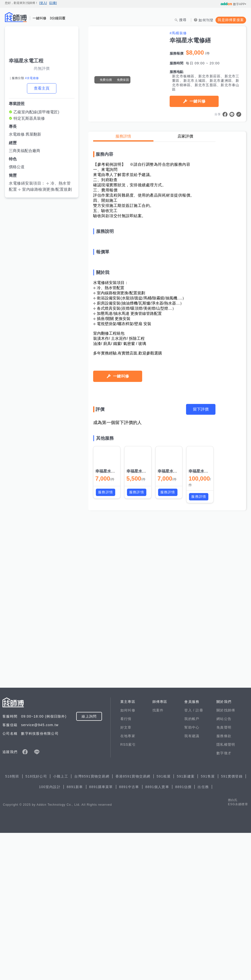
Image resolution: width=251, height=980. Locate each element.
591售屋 (208, 923)
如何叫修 (128, 857)
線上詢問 (89, 863)
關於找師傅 (226, 857)
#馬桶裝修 (178, 33)
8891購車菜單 (101, 934)
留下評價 (201, 719)
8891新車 (75, 934)
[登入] (43, 3)
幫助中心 (192, 874)
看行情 (126, 866)
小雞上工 (61, 923)
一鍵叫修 (197, 101)
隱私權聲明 (226, 892)
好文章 (126, 874)
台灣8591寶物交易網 (92, 923)
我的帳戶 (192, 866)
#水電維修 (32, 78)
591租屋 (164, 923)
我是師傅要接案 (231, 20)
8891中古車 (129, 934)
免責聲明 (224, 874)
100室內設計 (50, 934)
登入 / (190, 857)
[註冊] (53, 3)
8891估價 (183, 934)
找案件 (158, 857)
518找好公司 (36, 923)
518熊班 (12, 923)
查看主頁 (42, 88)
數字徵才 (224, 900)
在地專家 (128, 883)
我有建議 (192, 883)
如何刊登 (206, 20)
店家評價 (185, 136)
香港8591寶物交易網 (133, 923)
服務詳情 (123, 136)
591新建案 (186, 923)
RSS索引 (128, 892)
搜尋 (183, 20)
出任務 (203, 934)
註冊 (199, 857)
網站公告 (224, 866)
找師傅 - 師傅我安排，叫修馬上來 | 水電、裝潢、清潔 (16, 17)
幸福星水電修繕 (109, 781)
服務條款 (224, 883)
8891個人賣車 (157, 934)
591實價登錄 (232, 923)
